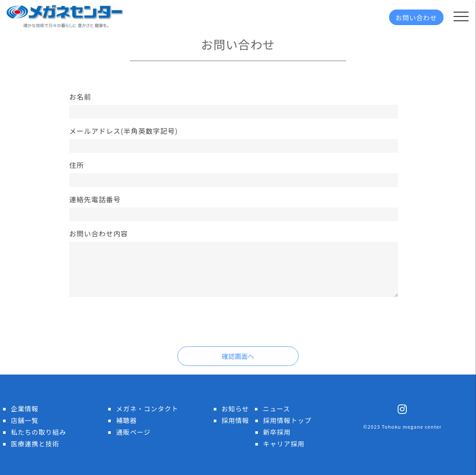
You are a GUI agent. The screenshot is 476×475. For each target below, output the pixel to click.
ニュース (276, 409)
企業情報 (25, 409)
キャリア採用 (284, 444)
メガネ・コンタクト (147, 409)
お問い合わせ (416, 18)
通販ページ (133, 432)
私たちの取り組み (39, 432)
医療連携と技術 (35, 444)
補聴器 (126, 420)
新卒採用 (277, 432)
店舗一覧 (25, 420)
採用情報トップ (287, 420)
